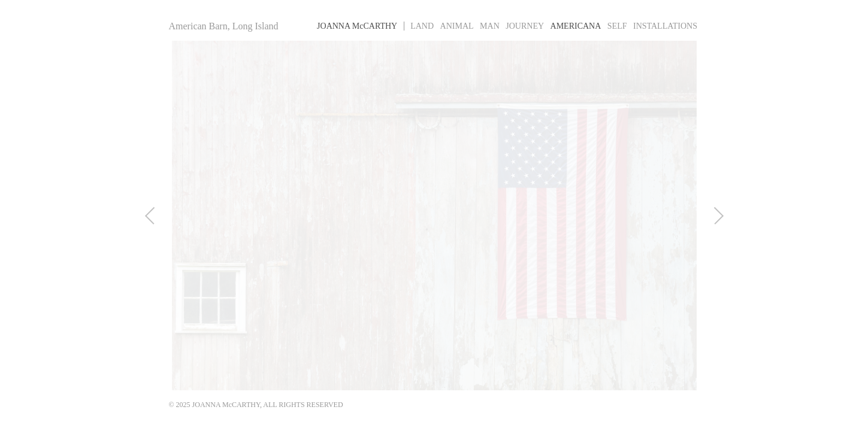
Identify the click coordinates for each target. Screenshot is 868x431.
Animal (457, 26)
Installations (665, 26)
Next (727, 215)
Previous (141, 215)
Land (422, 26)
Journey (525, 26)
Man (490, 26)
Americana (576, 26)
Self (617, 26)
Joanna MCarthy (357, 26)
